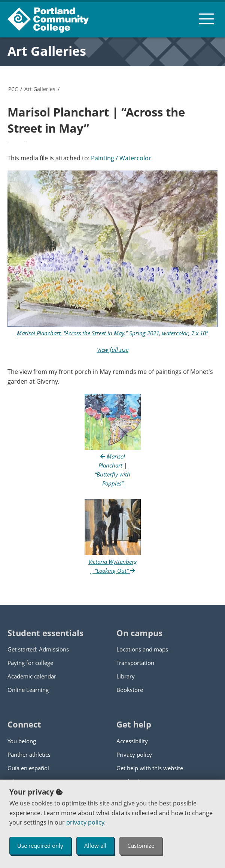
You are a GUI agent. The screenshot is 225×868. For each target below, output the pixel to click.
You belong (22, 741)
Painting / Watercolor (121, 158)
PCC (13, 89)
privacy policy (85, 822)
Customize (141, 846)
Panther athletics (29, 754)
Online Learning (28, 690)
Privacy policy (134, 754)
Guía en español (28, 768)
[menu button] (206, 19)
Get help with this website (150, 768)
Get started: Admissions (38, 649)
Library (126, 676)
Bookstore (130, 690)
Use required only (40, 846)
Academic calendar (32, 676)
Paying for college (30, 663)
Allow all (95, 846)
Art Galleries (47, 51)
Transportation (135, 663)
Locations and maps (142, 649)
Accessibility (132, 741)
